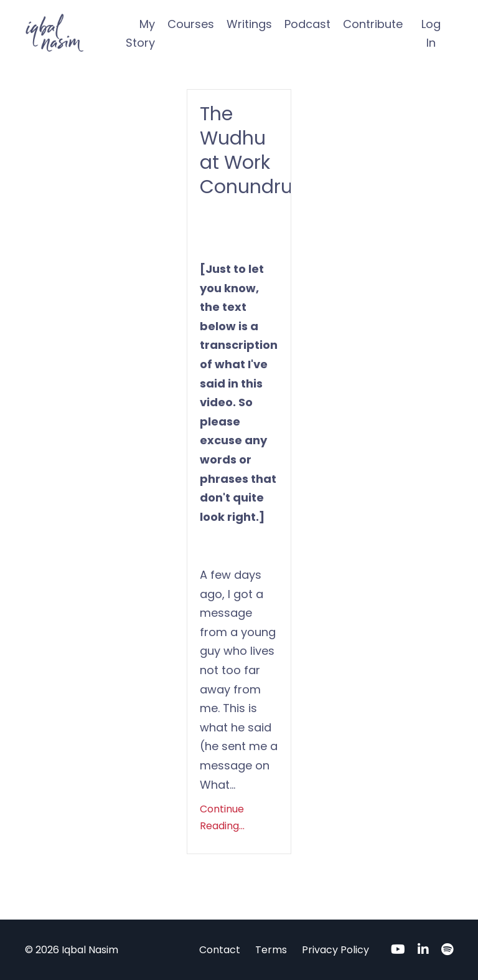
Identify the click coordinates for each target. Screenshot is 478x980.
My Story (140, 34)
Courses (191, 24)
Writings (249, 24)
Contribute (373, 24)
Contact (220, 950)
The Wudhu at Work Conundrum (239, 151)
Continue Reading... (222, 817)
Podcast (307, 24)
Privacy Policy (335, 950)
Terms (271, 950)
